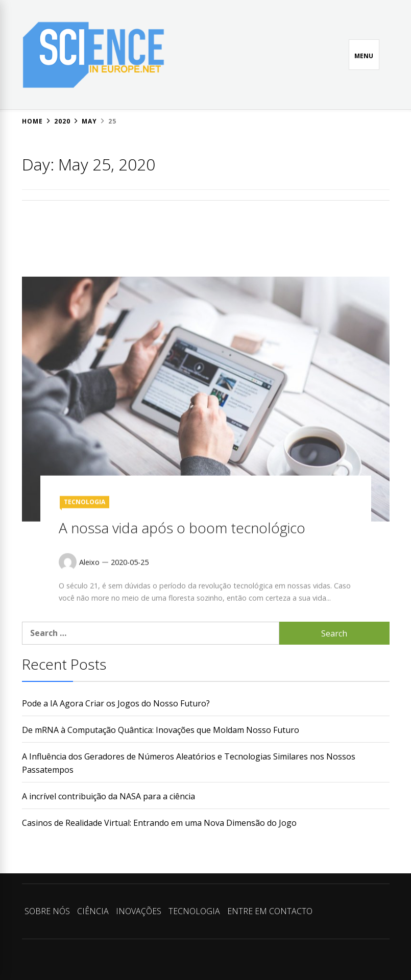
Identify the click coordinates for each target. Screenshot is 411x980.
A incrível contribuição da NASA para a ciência (108, 796)
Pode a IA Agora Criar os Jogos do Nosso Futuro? (116, 703)
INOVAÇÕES (139, 911)
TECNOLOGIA (84, 559)
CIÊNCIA (93, 911)
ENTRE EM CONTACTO (270, 911)
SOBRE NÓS (47, 911)
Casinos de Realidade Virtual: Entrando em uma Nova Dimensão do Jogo (159, 823)
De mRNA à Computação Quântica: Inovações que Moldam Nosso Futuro (161, 730)
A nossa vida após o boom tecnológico (182, 584)
